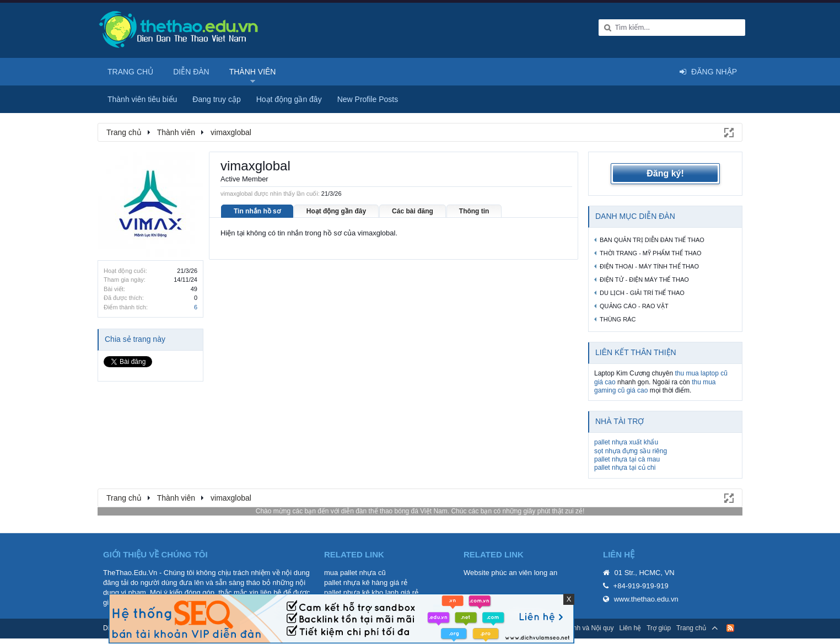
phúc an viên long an (524, 573)
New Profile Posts (368, 99)
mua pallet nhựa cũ (355, 573)
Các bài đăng (413, 211)
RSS (730, 628)
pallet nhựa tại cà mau (627, 459)
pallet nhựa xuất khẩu (626, 442)
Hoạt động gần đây (336, 211)
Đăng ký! (665, 173)
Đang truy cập (216, 99)
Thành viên (253, 72)
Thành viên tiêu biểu (142, 99)
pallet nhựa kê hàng (356, 583)
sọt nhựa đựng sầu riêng (631, 451)
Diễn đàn (191, 72)
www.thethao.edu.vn (646, 599)
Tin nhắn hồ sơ (257, 211)
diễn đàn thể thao (367, 511)
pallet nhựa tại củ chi (625, 468)
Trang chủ (130, 72)
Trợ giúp (659, 628)
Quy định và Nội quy (584, 628)
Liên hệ (630, 628)
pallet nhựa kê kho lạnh (361, 592)
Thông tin (474, 211)
